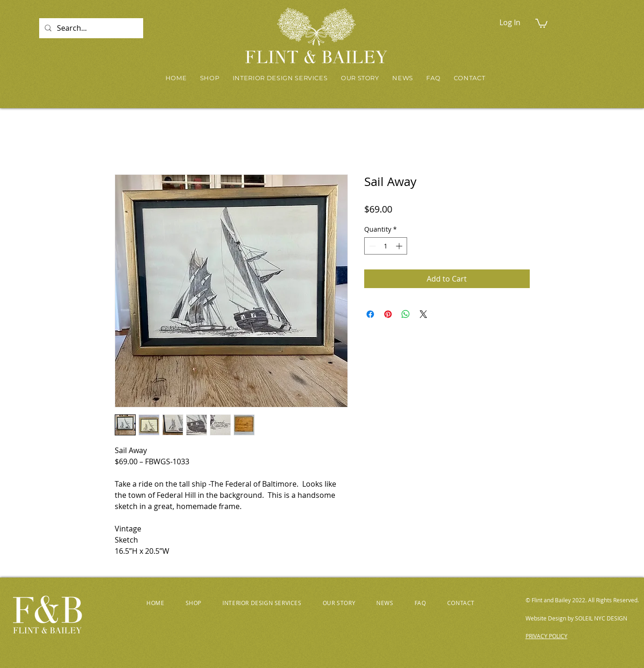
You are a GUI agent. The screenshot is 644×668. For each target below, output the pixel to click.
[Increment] (400, 246)
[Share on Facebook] (370, 314)
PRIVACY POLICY (547, 636)
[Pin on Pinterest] (388, 314)
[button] (541, 23)
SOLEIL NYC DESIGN (601, 618)
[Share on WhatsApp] (406, 314)
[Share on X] (423, 314)
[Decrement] (371, 246)
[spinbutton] (386, 246)
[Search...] (90, 28)
